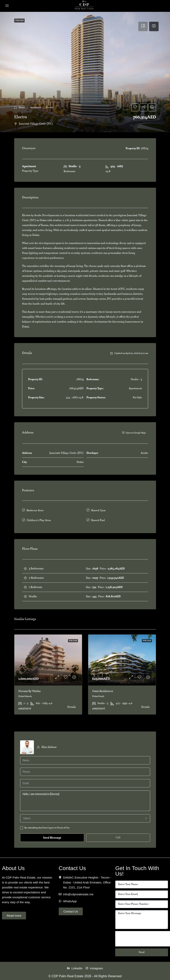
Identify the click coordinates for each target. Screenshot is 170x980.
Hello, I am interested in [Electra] (85, 799)
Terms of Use (63, 826)
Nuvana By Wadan (29, 689)
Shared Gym (98, 510)
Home (22, 107)
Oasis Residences (103, 689)
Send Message (52, 836)
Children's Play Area (39, 519)
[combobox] (85, 817)
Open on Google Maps (134, 433)
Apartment (35, 107)
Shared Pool (98, 519)
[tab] (143, 26)
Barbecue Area (35, 510)
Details (72, 705)
